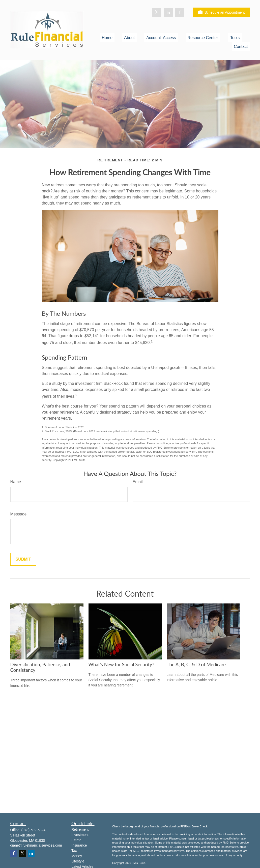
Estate (76, 840)
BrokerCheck (199, 826)
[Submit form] (23, 559)
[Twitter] (157, 12)
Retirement (80, 829)
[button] (107, 38)
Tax (74, 851)
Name (16, 482)
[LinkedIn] (168, 12)
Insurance (79, 845)
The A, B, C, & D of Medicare (196, 664)
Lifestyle (78, 861)
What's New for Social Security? (121, 664)
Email (138, 482)
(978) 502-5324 (34, 830)
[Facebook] (180, 12)
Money (77, 856)
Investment (80, 835)
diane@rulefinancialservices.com (36, 845)
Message (19, 514)
